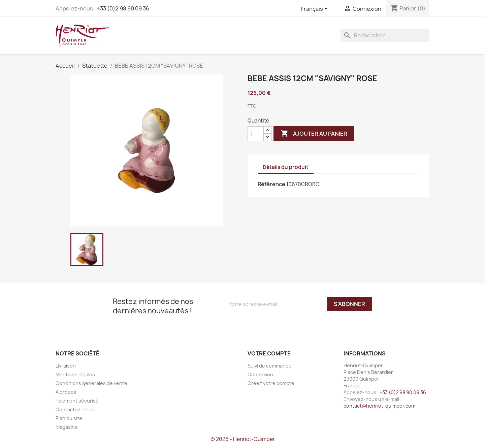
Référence (271, 184)
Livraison (66, 366)
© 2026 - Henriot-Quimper (243, 439)
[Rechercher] (385, 35)
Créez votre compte (271, 383)
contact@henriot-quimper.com (379, 406)
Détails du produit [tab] (286, 167)
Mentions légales (75, 374)
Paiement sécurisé (77, 401)
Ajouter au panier (314, 134)
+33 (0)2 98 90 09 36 (123, 8)
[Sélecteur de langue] (316, 9)
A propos (66, 392)
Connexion (260, 374)
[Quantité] (256, 134)
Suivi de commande (270, 366)
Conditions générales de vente (91, 383)
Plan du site (69, 418)
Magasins (67, 427)
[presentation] (281, 324)
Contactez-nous (75, 409)
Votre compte (269, 353)
